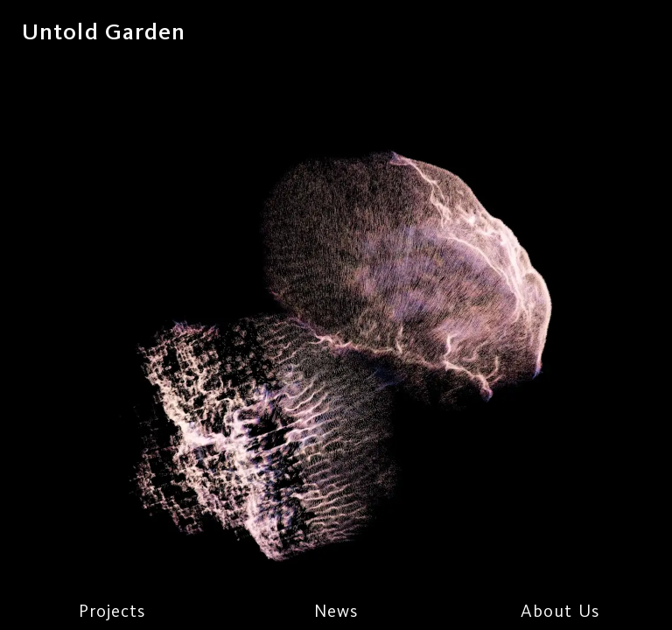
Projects (112, 611)
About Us (560, 611)
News (336, 611)
